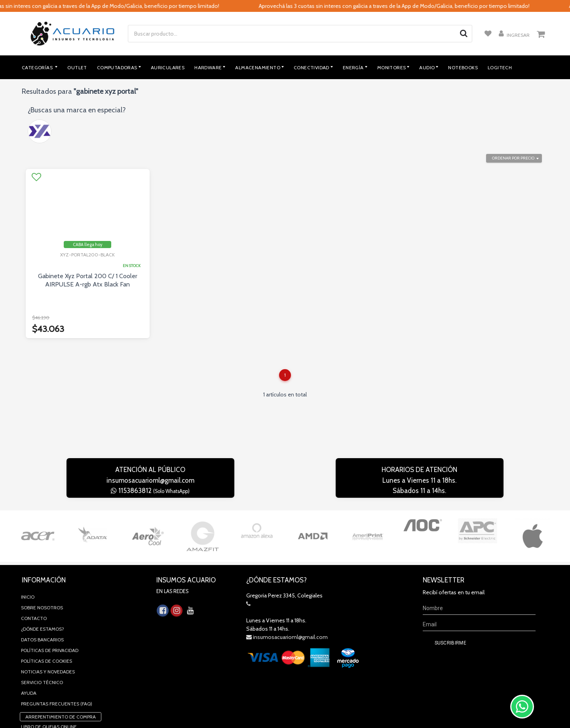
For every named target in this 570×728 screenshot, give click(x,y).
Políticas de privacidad (50, 599)
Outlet (77, 67)
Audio (427, 67)
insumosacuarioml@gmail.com (150, 480)
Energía (353, 67)
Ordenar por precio (513, 158)
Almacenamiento (258, 67)
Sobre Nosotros (42, 556)
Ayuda (29, 642)
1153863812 (150, 491)
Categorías (38, 67)
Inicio (28, 545)
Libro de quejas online (49, 675)
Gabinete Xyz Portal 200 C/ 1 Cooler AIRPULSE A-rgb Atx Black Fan (88, 280)
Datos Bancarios (42, 588)
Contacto (34, 567)
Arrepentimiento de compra (61, 665)
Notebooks (463, 67)
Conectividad (312, 67)
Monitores (392, 67)
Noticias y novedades (48, 620)
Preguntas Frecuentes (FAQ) (57, 652)
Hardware (208, 67)
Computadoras (117, 67)
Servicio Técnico (42, 631)
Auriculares (168, 67)
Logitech (500, 67)
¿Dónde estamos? (43, 577)
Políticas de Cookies (47, 610)
